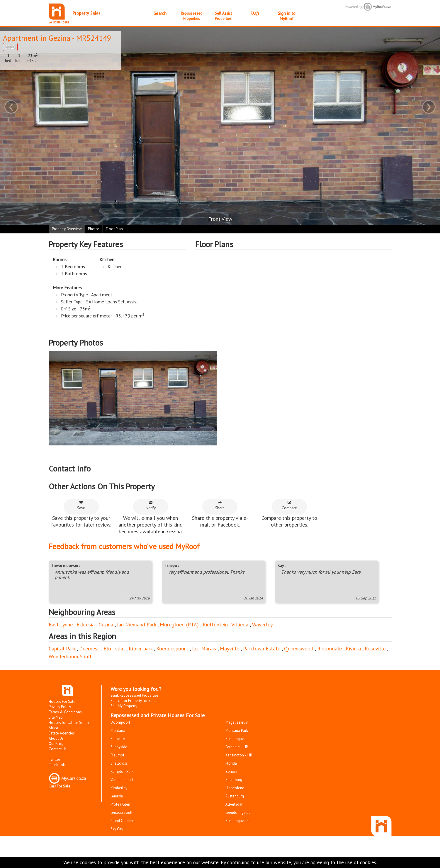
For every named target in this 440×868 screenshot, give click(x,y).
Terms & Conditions (65, 712)
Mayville (230, 649)
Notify (151, 505)
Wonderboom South (71, 656)
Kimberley (119, 788)
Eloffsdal (114, 649)
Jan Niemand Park (136, 624)
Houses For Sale (62, 702)
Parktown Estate (262, 649)
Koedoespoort (172, 649)
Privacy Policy (60, 707)
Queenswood (299, 649)
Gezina (60, 38)
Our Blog (56, 744)
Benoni (231, 772)
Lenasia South (122, 813)
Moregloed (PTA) (179, 624)
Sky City (117, 829)
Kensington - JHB (239, 755)
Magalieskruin (237, 722)
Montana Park (237, 731)
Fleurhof (117, 755)
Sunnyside (119, 747)
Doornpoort (120, 722)
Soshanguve (236, 739)
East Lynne (61, 624)
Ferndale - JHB (237, 747)
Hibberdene (235, 788)
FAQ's (255, 13)
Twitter (54, 759)
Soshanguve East (239, 821)
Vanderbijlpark (122, 780)
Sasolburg (234, 780)
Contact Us (58, 749)
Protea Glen (120, 804)
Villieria (240, 624)
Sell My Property (124, 706)
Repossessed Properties (192, 16)
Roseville (375, 649)
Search (160, 13)
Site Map (56, 717)
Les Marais (204, 649)
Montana (118, 731)
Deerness (89, 649)
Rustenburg (235, 796)
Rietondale (329, 649)
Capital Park (62, 649)
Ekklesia (86, 624)
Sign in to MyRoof (287, 16)
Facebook (57, 765)
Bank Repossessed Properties (135, 695)
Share (220, 505)
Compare (289, 505)
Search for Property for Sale (133, 701)
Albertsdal (234, 804)
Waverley (262, 624)
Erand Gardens (123, 821)
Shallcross (119, 763)
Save (81, 505)
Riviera (353, 649)
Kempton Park (122, 772)
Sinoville (118, 739)
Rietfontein (215, 624)
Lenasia (117, 796)
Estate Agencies (62, 733)
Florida (231, 763)
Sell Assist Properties (223, 16)
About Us (56, 738)
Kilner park (141, 649)
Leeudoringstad (238, 813)
